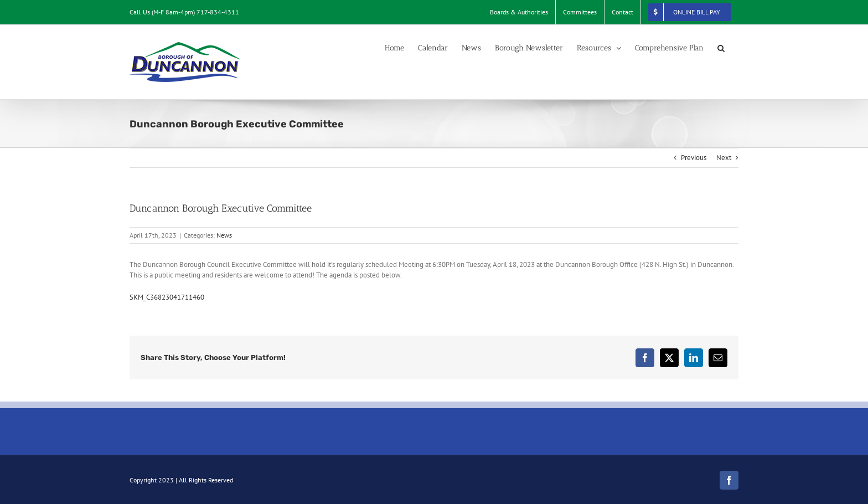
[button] (721, 48)
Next (724, 158)
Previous (694, 158)
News (224, 235)
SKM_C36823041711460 (167, 297)
